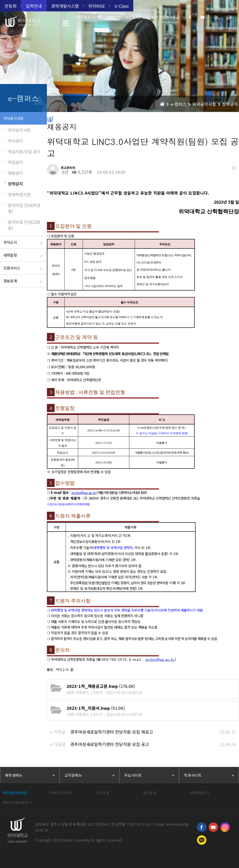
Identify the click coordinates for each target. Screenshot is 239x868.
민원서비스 (24, 268)
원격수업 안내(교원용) (22, 225)
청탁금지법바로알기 (17, 802)
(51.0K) (96, 708)
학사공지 (13, 141)
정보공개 (24, 281)
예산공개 (103, 793)
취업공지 (13, 162)
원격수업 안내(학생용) (22, 208)
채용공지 (13, 173)
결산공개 (149, 793)
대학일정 (24, 256)
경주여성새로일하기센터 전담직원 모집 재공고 (112, 732)
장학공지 (13, 184)
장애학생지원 (17, 194)
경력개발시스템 (65, 6)
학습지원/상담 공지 (22, 151)
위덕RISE (97, 6)
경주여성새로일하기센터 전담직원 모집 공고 (110, 744)
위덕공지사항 (24, 119)
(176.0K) (101, 686)
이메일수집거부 (61, 793)
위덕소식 (24, 243)
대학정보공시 (200, 793)
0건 (65, 172)
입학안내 (34, 6)
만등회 (11, 6)
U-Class (121, 6)
